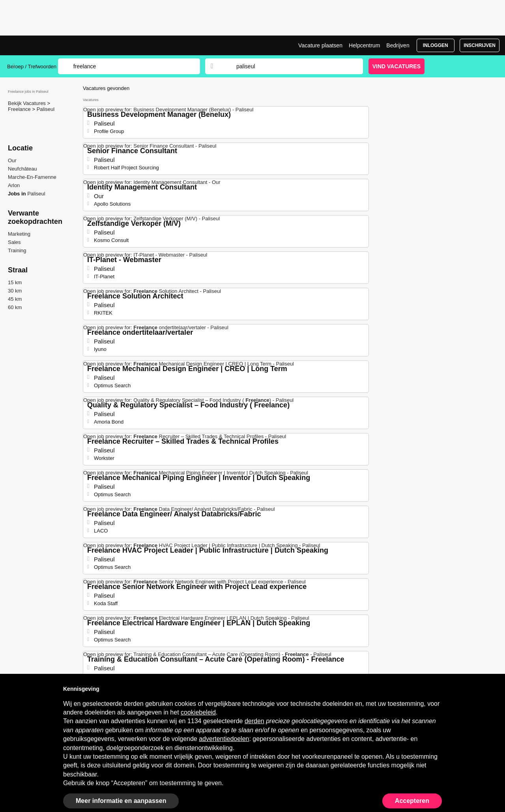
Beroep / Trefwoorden (32, 67)
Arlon (14, 185)
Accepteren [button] (412, 801)
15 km (15, 282)
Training (17, 250)
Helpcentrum (364, 45)
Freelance (20, 109)
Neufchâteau (22, 169)
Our (12, 160)
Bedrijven (398, 45)
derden (254, 721)
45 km (15, 299)
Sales (14, 242)
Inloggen (436, 45)
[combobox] (292, 66)
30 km (15, 291)
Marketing (19, 234)
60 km (15, 307)
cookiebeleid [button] (198, 712)
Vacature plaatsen (320, 45)
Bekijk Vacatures (27, 103)
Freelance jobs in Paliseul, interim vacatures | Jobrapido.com (37, 45)
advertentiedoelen (224, 739)
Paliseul (46, 109)
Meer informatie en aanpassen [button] (121, 801)
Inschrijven (480, 45)
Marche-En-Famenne (32, 177)
